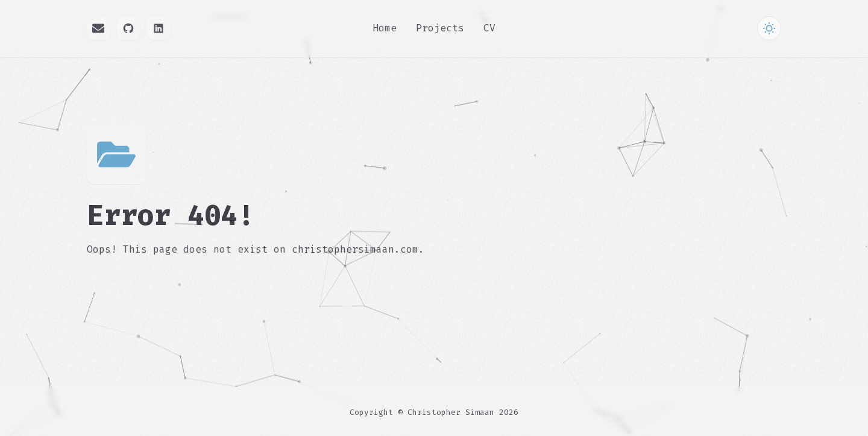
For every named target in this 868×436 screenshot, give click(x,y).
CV (489, 28)
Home (385, 28)
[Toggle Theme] (769, 28)
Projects (440, 28)
